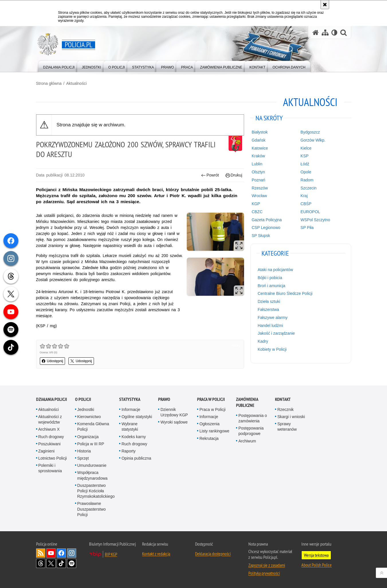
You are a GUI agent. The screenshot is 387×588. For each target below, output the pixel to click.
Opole (306, 172)
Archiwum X (49, 429)
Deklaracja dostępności (213, 554)
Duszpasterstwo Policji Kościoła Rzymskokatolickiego (96, 491)
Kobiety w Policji (272, 349)
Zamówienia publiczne (247, 402)
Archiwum (247, 441)
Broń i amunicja (271, 286)
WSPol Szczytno (315, 220)
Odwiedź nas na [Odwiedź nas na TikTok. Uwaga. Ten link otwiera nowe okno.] (61, 563)
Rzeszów (260, 188)
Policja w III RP (91, 444)
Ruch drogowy (51, 437)
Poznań (258, 180)
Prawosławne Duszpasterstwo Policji (92, 509)
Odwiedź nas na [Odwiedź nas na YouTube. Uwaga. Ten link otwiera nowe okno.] (51, 553)
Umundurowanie (92, 465)
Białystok (260, 132)
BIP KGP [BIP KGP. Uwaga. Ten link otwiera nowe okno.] (111, 554)
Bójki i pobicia (270, 278)
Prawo (164, 399)
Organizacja (88, 437)
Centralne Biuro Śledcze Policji (285, 293)
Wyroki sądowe (174, 422)
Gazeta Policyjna (267, 220)
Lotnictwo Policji (53, 458)
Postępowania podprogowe (251, 431)
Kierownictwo (89, 417)
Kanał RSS (41, 553)
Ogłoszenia (209, 424)
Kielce (306, 148)
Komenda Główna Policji (93, 427)
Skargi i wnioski (291, 417)
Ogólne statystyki (137, 417)
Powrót (210, 175)
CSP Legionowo (266, 228)
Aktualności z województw (50, 419)
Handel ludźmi (270, 326)
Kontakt (283, 399)
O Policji (83, 399)
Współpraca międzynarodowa (93, 475)
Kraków (258, 156)
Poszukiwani (50, 444)
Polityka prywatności (264, 573)
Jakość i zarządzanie (276, 333)
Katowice (260, 148)
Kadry (263, 341)
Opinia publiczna (136, 458)
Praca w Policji (211, 399)
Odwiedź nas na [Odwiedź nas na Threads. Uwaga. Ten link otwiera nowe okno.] (41, 563)
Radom (307, 180)
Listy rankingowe (214, 431)
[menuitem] (59, 66)
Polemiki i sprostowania (50, 468)
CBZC (257, 212)
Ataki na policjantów (275, 270)
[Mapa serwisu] (325, 33)
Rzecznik (285, 409)
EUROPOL (310, 212)
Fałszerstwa (268, 309)
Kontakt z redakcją (156, 554)
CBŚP (306, 204)
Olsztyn (258, 172)
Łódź (305, 164)
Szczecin (309, 188)
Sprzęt (83, 458)
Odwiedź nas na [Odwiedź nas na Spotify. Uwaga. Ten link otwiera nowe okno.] (72, 563)
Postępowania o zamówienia (253, 418)
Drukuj (234, 175)
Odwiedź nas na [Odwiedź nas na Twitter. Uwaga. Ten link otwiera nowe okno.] (51, 563)
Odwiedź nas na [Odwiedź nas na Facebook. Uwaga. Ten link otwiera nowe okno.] (61, 553)
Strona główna (49, 83)
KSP (305, 156)
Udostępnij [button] (53, 361)
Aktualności (76, 83)
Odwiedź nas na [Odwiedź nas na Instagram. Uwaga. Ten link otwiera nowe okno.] (72, 553)
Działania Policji (52, 399)
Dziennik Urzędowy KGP (174, 412)
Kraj (304, 196)
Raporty (128, 451)
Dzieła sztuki (269, 301)
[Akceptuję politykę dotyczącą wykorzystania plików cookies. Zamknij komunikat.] (325, 5)
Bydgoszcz (310, 132)
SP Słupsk (261, 236)
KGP (256, 204)
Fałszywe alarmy (272, 317)
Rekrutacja (209, 438)
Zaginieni (47, 451)
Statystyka (130, 399)
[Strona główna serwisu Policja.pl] (316, 33)
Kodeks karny (134, 437)
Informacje (131, 409)
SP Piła (307, 228)
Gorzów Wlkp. (313, 140)
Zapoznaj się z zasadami (267, 565)
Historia (84, 451)
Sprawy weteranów (287, 427)
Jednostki (86, 409)
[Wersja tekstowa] (334, 33)
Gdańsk (258, 140)
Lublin (257, 164)
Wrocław (259, 196)
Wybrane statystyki (130, 427)
